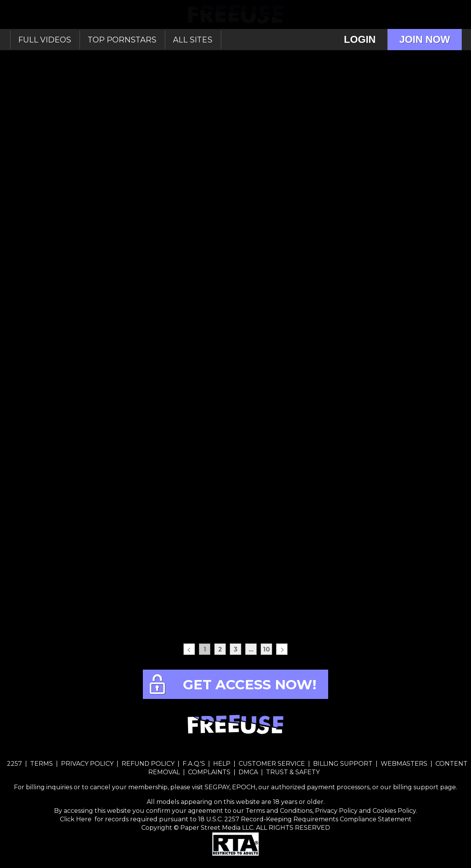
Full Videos (45, 40)
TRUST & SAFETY (293, 772)
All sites (193, 40)
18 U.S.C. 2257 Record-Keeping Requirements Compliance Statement (304, 819)
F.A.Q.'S (194, 764)
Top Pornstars (122, 40)
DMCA (248, 772)
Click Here (76, 819)
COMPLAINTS (209, 772)
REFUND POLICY (148, 764)
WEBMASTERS (404, 764)
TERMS (42, 764)
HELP (222, 764)
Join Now (424, 39)
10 (266, 649)
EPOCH (244, 787)
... (251, 649)
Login (360, 39)
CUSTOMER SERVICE (272, 764)
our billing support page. (419, 787)
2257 (14, 764)
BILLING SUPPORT (343, 764)
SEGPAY (217, 787)
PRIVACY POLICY (87, 764)
